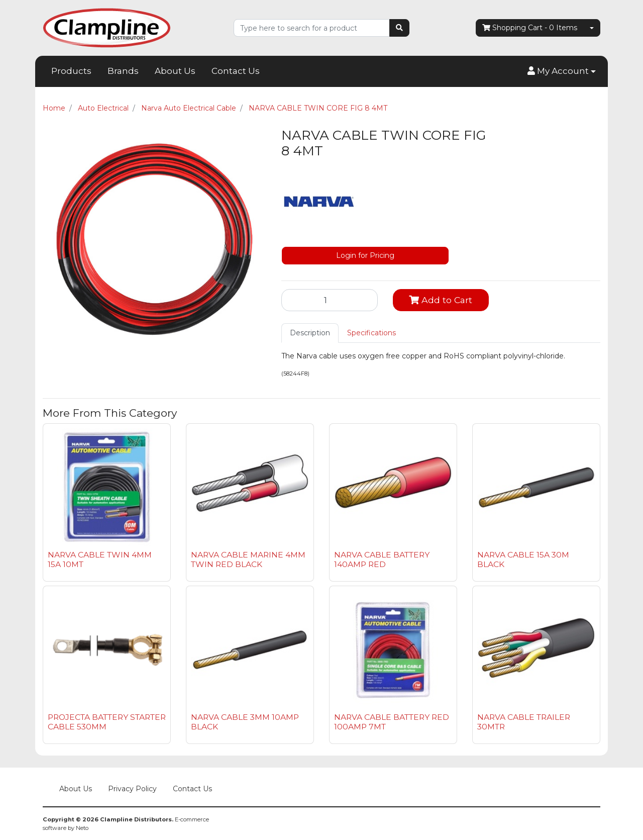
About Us (175, 71)
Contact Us (236, 71)
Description (310, 333)
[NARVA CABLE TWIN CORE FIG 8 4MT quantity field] (330, 300)
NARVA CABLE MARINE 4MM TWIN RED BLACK (248, 559)
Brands (123, 71)
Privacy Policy (132, 789)
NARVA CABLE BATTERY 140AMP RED (382, 559)
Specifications (371, 333)
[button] (562, 71)
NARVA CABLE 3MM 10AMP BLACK (245, 722)
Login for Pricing (365, 255)
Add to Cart (441, 300)
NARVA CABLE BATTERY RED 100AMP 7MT (392, 722)
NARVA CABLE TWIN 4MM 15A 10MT (100, 559)
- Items (530, 28)
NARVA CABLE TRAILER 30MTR (524, 722)
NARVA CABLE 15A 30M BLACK (523, 559)
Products (71, 71)
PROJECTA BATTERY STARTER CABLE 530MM (107, 722)
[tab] (310, 333)
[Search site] (399, 28)
